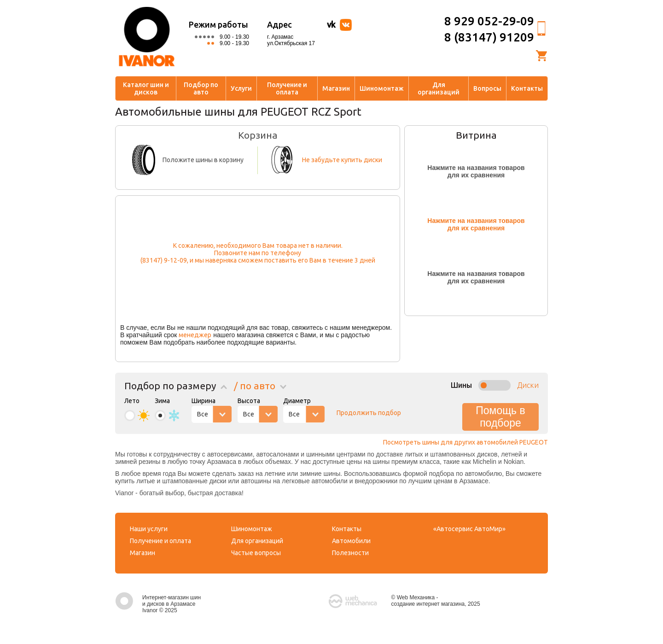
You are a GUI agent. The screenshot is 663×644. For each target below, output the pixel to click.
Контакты (527, 88)
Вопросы (487, 88)
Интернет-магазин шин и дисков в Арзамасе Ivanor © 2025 (158, 604)
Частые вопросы (256, 553)
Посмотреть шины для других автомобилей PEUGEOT (465, 442)
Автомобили (351, 541)
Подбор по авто (201, 88)
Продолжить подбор (369, 413)
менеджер (195, 335)
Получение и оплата (287, 88)
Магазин (336, 88)
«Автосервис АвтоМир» (469, 529)
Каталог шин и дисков (146, 88)
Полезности (350, 553)
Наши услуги (149, 529)
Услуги (241, 88)
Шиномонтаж (382, 88)
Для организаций (439, 88)
